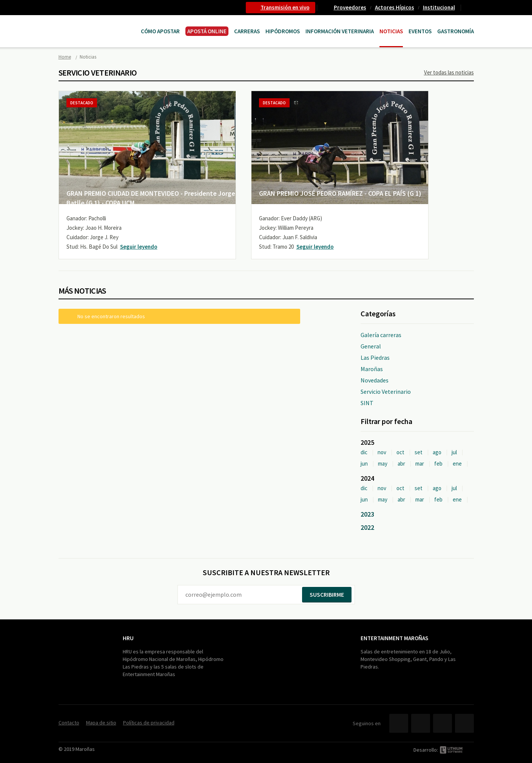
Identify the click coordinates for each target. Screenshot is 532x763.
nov (382, 452)
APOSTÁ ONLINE (207, 31)
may (383, 464)
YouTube (443, 723)
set (419, 452)
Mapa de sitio (101, 723)
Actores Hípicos (395, 7)
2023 (367, 514)
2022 (367, 527)
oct (400, 452)
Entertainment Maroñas (394, 638)
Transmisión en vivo (285, 7)
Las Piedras (375, 358)
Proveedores (350, 7)
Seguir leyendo (139, 247)
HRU (128, 638)
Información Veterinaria (340, 31)
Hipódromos (283, 31)
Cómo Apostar (160, 31)
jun (364, 464)
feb (438, 464)
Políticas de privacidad (149, 723)
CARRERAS (247, 31)
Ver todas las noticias (449, 72)
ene (457, 464)
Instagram (464, 723)
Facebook (399, 723)
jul (454, 452)
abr (401, 464)
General (371, 346)
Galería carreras (381, 335)
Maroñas (372, 369)
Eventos (420, 31)
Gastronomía (456, 31)
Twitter (421, 723)
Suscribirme (327, 594)
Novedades (375, 380)
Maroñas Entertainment (97, 24)
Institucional (439, 7)
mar (420, 464)
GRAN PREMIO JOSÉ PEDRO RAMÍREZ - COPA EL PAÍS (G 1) (340, 193)
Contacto (470, 8)
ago (437, 452)
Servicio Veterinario (386, 392)
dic (364, 452)
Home (65, 57)
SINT (367, 403)
